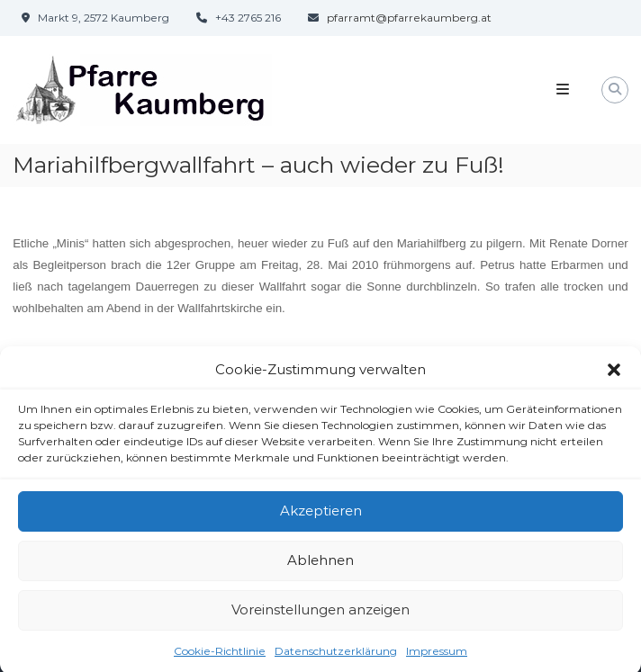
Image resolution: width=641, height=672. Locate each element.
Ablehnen (320, 566)
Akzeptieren (321, 517)
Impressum (437, 656)
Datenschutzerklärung (336, 656)
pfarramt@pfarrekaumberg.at (409, 18)
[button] (614, 376)
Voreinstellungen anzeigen (320, 616)
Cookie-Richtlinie (220, 656)
